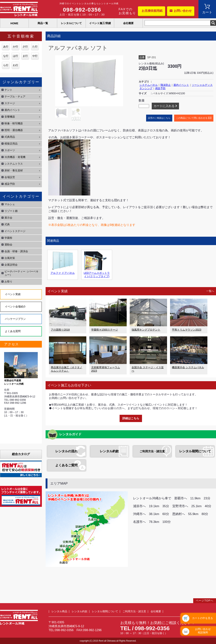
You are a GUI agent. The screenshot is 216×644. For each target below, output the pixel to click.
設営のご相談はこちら (159, 118)
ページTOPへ (205, 601)
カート (207, 12)
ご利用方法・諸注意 (152, 451)
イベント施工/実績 (100, 23)
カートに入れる (164, 106)
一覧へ (210, 291)
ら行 (6, 65)
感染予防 (160, 88)
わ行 (16, 65)
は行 (16, 56)
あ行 (6, 46)
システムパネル (149, 85)
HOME (14, 23)
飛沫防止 (166, 85)
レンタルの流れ (66, 451)
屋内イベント (181, 85)
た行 (35, 46)
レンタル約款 (109, 451)
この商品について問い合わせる (192, 118)
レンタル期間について (195, 451)
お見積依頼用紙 (152, 11)
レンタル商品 (59, 611)
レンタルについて (71, 23)
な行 (6, 56)
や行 (35, 56)
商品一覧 (43, 23)
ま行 (25, 56)
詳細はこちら (131, 418)
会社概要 (128, 23)
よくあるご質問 (66, 465)
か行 (16, 46)
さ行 (25, 46)
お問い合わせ (183, 11)
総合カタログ (21, 454)
